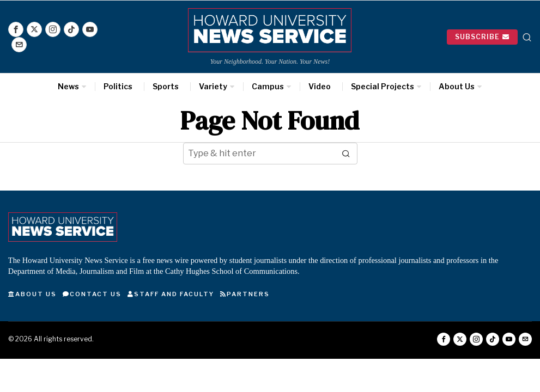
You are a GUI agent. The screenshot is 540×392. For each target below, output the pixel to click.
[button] (347, 154)
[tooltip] (16, 29)
